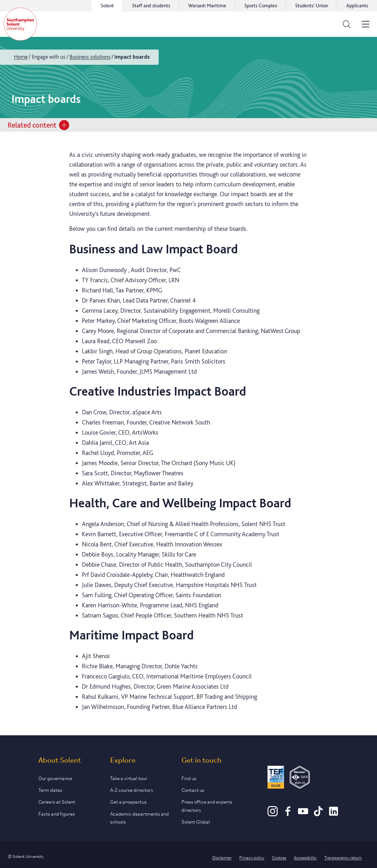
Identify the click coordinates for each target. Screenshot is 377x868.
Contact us (193, 789)
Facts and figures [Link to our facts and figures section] (57, 813)
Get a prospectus (128, 801)
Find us (189, 778)
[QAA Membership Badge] (300, 778)
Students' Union (312, 6)
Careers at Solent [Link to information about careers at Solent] (57, 801)
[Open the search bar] (347, 24)
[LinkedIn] (334, 814)
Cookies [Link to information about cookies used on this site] (279, 857)
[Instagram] (273, 814)
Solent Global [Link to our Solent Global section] (196, 821)
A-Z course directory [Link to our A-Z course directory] (132, 789)
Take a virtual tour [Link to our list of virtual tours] (129, 778)
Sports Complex (261, 6)
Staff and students (151, 6)
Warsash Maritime (207, 6)
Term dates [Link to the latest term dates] (50, 789)
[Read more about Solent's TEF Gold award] (276, 778)
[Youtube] (303, 814)
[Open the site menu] (366, 24)
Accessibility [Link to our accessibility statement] (305, 857)
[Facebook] (288, 814)
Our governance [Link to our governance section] (55, 778)
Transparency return (343, 857)
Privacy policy (252, 857)
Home (21, 57)
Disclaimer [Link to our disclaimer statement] (222, 857)
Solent (107, 6)
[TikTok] (318, 814)
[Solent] (20, 24)
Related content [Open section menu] (38, 125)
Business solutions (90, 57)
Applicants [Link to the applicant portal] (357, 6)
